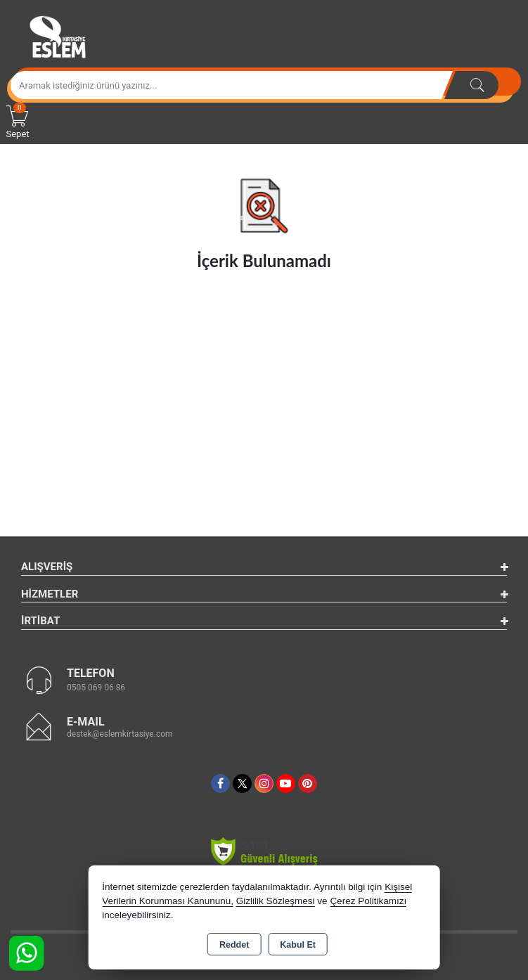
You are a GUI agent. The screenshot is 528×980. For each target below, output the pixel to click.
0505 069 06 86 (96, 688)
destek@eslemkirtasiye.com (120, 734)
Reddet (234, 945)
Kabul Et (298, 945)
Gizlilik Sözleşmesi (276, 901)
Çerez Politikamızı (368, 901)
